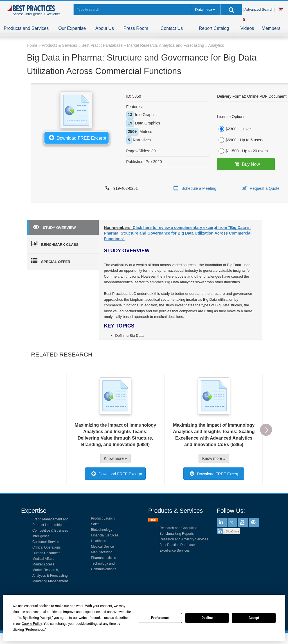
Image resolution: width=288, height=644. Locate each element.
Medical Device (103, 547)
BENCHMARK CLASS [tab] (55, 244)
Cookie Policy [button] (32, 624)
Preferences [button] (35, 630)
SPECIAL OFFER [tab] (51, 261)
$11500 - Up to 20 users (242, 151)
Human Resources (46, 553)
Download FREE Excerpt (76, 137)
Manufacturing (102, 552)
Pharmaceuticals (104, 558)
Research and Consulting (178, 528)
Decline (207, 618)
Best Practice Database (177, 545)
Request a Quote (260, 188)
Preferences (160, 618)
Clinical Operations (47, 547)
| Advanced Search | (260, 9)
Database (203, 10)
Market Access (43, 564)
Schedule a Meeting (194, 188)
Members (271, 28)
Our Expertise (72, 28)
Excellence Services (175, 551)
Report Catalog (214, 28)
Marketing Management (50, 581)
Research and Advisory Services (184, 539)
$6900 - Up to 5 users (240, 140)
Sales (95, 524)
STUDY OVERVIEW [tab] (54, 227)
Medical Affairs (43, 559)
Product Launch (103, 518)
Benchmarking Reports (177, 534)
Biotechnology (102, 530)
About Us (105, 28)
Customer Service (46, 542)
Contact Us (172, 28)
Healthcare (99, 541)
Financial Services (105, 535)
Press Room (136, 28)
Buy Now (246, 164)
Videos (247, 28)
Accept (254, 618)
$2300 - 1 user (234, 129)
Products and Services (26, 28)
